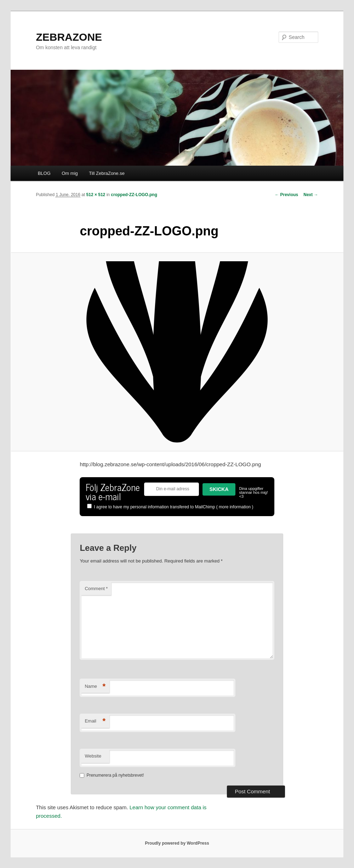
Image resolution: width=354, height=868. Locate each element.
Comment (96, 589)
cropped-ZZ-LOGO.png (134, 195)
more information (235, 507)
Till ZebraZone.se (107, 173)
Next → (311, 195)
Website (93, 756)
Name (95, 687)
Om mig (70, 173)
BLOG (44, 173)
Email (95, 721)
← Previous (286, 195)
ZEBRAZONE (69, 37)
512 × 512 (96, 195)
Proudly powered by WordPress (177, 843)
